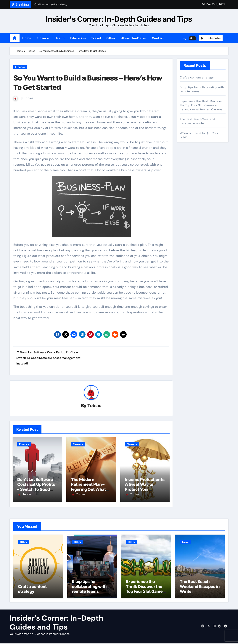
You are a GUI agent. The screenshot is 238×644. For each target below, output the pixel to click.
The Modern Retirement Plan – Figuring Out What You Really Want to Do (89, 489)
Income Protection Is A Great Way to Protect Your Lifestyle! (145, 487)
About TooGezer (134, 38)
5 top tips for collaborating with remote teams (89, 587)
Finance (43, 38)
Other (111, 38)
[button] (227, 38)
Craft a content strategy (197, 77)
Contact (158, 38)
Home (27, 38)
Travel (96, 38)
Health (60, 38)
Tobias (29, 98)
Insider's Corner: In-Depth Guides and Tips (119, 19)
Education (78, 38)
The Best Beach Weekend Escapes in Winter (197, 121)
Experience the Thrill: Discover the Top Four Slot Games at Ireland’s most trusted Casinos (201, 105)
